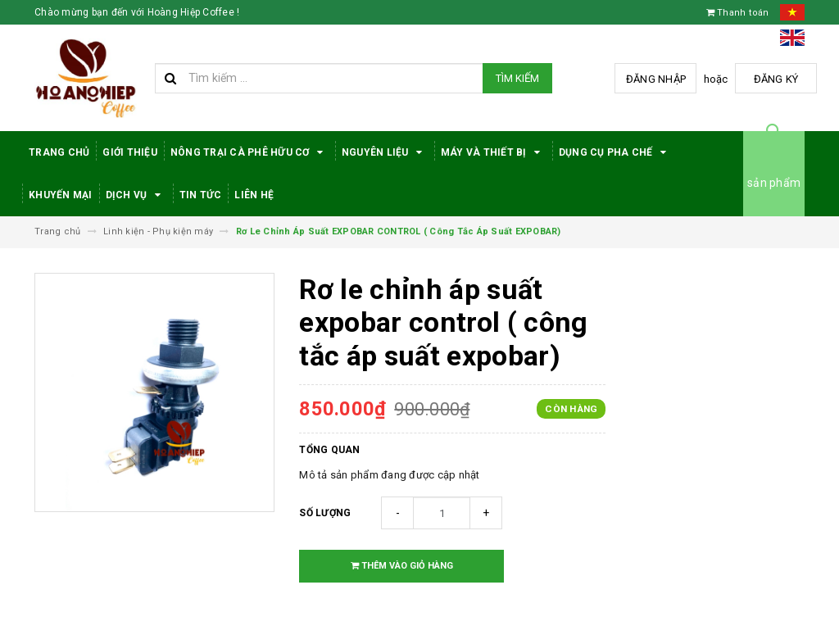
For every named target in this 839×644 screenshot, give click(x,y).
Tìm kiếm (517, 78)
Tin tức (201, 195)
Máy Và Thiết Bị (493, 152)
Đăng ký (776, 79)
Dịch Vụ (136, 195)
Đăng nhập (656, 79)
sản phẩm (774, 183)
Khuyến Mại (61, 195)
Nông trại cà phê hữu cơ (249, 152)
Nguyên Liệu (385, 152)
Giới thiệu (130, 152)
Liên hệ (254, 195)
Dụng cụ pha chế (615, 152)
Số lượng (325, 513)
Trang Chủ (59, 152)
